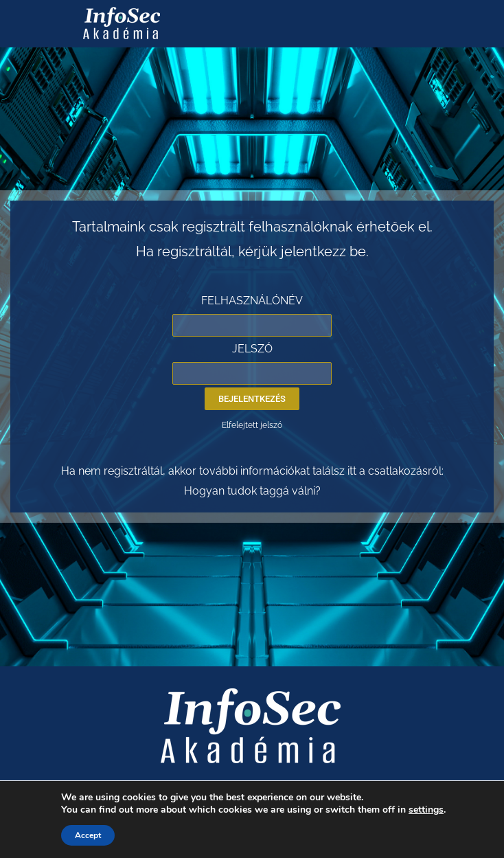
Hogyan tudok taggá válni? (252, 491)
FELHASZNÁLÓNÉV (252, 301)
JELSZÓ (252, 349)
